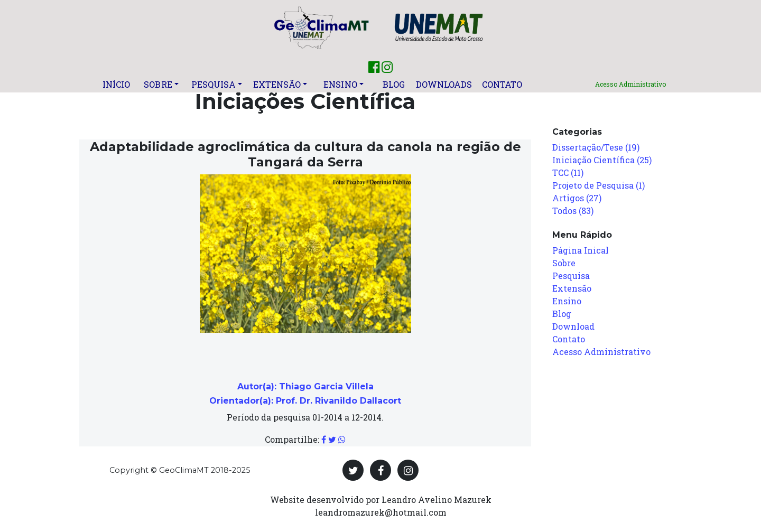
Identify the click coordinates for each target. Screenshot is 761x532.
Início (117, 84)
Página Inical (581, 250)
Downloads (444, 84)
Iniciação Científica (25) (602, 160)
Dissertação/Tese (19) (596, 147)
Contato (502, 84)
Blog (394, 84)
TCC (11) (568, 172)
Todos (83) (573, 211)
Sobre (158, 84)
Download (573, 326)
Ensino (340, 84)
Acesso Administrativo (630, 84)
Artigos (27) (577, 198)
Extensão (277, 84)
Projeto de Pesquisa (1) (598, 185)
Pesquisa (214, 84)
